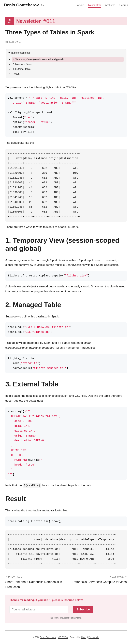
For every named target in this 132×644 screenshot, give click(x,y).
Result (16, 74)
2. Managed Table (22, 64)
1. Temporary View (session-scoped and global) (38, 59)
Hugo (84, 637)
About (81, 5)
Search (124, 5)
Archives (110, 5)
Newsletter (95, 5)
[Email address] (39, 610)
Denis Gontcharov (21, 5)
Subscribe (83, 610)
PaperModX (94, 637)
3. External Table (22, 69)
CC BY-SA (63, 637)
